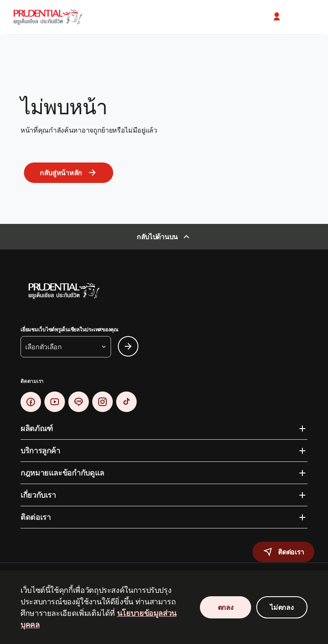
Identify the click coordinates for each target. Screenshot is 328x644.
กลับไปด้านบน (157, 237)
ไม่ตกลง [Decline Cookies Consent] (282, 607)
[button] (278, 17)
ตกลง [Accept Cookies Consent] (226, 607)
